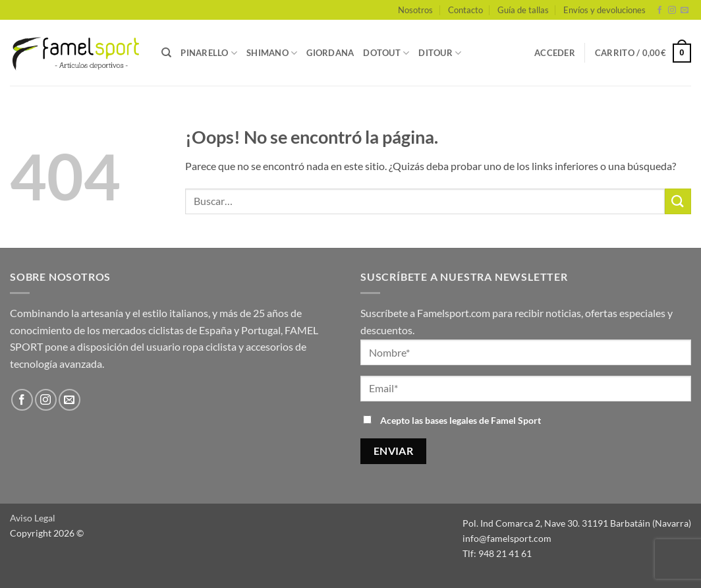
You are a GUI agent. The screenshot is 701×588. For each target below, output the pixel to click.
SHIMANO (272, 53)
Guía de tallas (523, 10)
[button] (555, 53)
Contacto (465, 10)
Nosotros (415, 10)
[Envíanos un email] (685, 11)
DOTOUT (386, 53)
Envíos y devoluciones (604, 10)
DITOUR (440, 53)
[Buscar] (166, 53)
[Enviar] (678, 201)
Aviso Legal (33, 518)
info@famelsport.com (507, 538)
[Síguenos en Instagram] (672, 11)
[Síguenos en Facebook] (659, 11)
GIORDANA (330, 53)
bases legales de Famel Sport (483, 420)
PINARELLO (209, 53)
